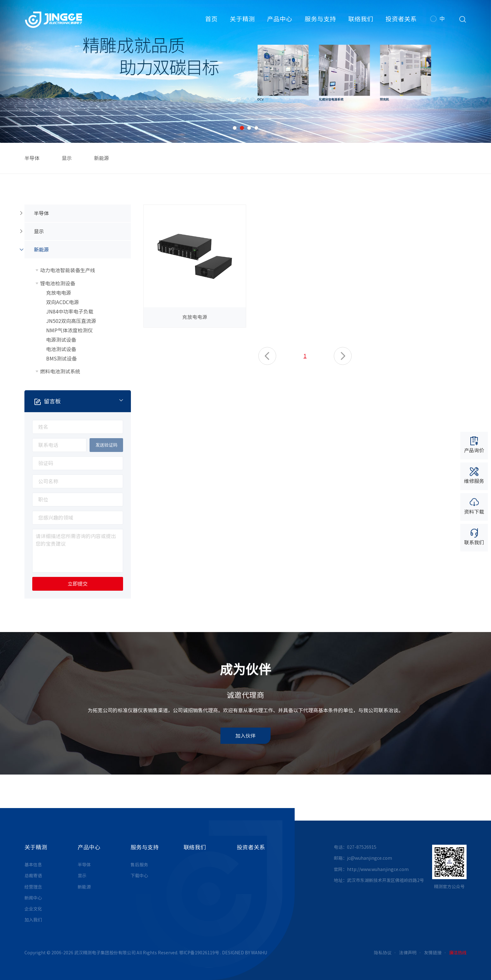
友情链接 (433, 953)
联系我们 (474, 537)
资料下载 (474, 506)
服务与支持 (320, 19)
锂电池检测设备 (58, 283)
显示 (67, 158)
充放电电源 (59, 293)
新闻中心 (33, 898)
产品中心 (280, 19)
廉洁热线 (458, 953)
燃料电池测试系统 (60, 371)
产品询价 (474, 444)
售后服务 (139, 865)
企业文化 (33, 909)
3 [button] (249, 128)
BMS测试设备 (61, 359)
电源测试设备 (61, 340)
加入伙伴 (246, 736)
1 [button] (235, 128)
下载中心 (139, 876)
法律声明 (408, 953)
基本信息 (33, 865)
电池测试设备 (61, 349)
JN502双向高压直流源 (71, 321)
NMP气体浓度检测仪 (69, 330)
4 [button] (256, 128)
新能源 (101, 158)
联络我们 (361, 19)
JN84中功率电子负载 (70, 312)
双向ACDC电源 (62, 302)
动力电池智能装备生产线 (68, 270)
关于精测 (242, 19)
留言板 (83, 401)
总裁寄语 (33, 876)
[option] (246, 71)
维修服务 (474, 475)
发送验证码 (106, 445)
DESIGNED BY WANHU (245, 953)
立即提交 (78, 584)
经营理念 (33, 887)
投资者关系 (401, 19)
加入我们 (33, 920)
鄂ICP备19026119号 (199, 953)
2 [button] (242, 128)
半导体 (32, 158)
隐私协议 (383, 953)
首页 (211, 19)
